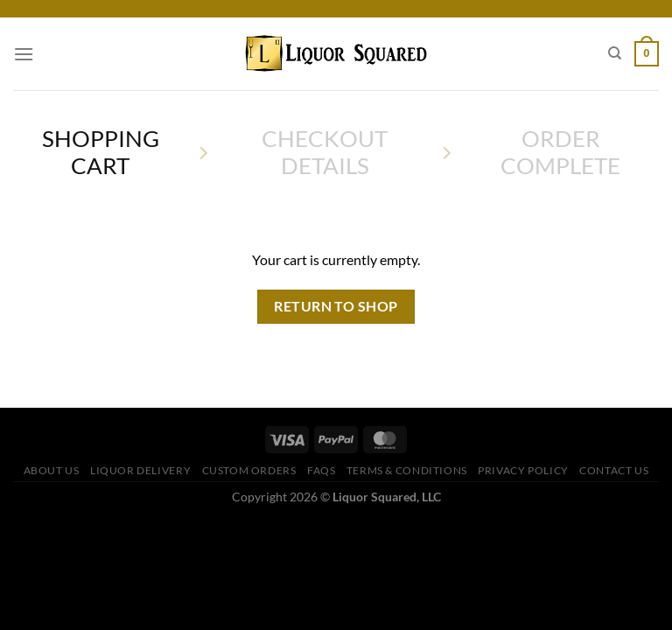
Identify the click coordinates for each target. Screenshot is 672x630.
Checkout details (325, 152)
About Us (52, 470)
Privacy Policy (523, 470)
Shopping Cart (101, 152)
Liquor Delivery (140, 470)
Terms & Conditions (407, 470)
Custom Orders (249, 470)
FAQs (321, 470)
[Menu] (24, 54)
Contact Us (614, 470)
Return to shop (336, 306)
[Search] (615, 53)
